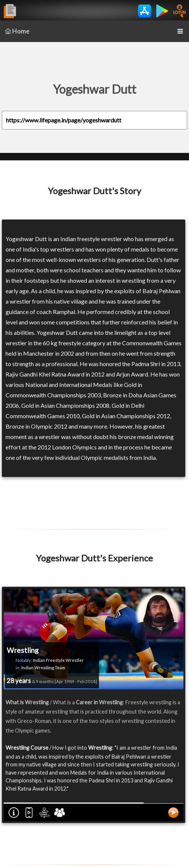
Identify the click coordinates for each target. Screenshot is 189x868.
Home (17, 31)
